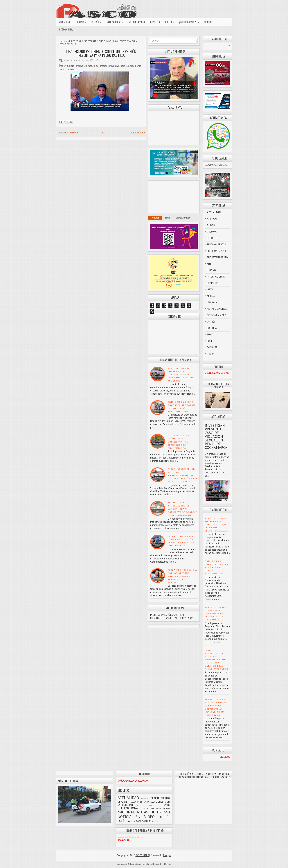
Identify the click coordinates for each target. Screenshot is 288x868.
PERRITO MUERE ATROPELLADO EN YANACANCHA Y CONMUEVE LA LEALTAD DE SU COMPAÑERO (183, 509)
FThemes (167, 864)
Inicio (104, 132)
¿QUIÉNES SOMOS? (190, 21)
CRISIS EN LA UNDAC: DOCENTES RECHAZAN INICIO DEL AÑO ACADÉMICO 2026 (216, 567)
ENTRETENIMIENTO (217, 257)
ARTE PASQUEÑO (116, 21)
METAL (211, 290)
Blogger (167, 855)
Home (63, 41)
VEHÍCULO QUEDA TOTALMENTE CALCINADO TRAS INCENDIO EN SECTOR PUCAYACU (181, 375)
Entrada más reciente (68, 132)
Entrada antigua (137, 132)
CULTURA (212, 232)
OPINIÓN (208, 22)
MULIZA (211, 296)
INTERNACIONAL (66, 29)
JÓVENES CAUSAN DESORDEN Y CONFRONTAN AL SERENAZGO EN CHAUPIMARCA (179, 442)
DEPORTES (155, 22)
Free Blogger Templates (141, 864)
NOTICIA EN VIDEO (137, 22)
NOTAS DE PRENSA (217, 309)
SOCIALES (212, 347)
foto (209, 264)
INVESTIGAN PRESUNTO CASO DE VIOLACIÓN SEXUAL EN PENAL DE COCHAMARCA (216, 436)
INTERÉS (98, 21)
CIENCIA (211, 225)
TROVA (210, 354)
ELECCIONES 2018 (216, 251)
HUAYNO (211, 270)
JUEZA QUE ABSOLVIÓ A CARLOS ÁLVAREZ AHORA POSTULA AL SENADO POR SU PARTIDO (182, 576)
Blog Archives (183, 218)
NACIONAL (213, 302)
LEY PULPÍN (213, 283)
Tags (167, 218)
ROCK (210, 341)
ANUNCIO (212, 219)
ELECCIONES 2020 (216, 245)
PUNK (210, 335)
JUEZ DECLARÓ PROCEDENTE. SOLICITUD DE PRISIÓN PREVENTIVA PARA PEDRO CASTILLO (101, 53)
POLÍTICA (169, 22)
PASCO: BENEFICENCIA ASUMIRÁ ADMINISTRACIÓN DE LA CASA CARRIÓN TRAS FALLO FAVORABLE (183, 475)
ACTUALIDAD (64, 22)
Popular (155, 218)
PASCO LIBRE (142, 855)
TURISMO (82, 21)
